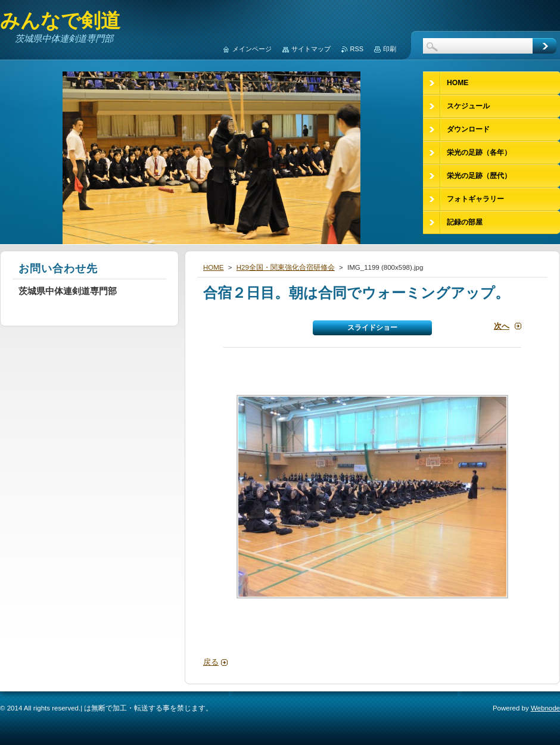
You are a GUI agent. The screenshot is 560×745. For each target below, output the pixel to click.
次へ (502, 326)
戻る (211, 662)
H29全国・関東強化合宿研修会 (286, 267)
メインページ (252, 49)
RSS (357, 49)
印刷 (390, 49)
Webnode (545, 708)
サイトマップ (311, 49)
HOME (214, 267)
